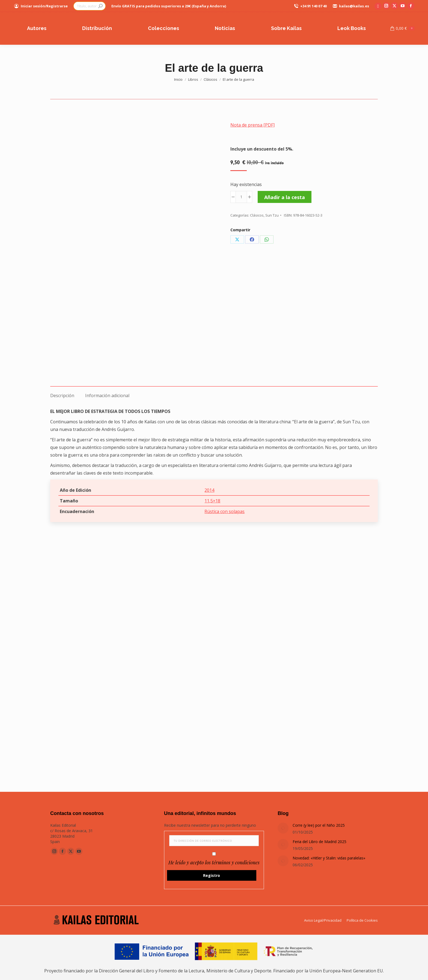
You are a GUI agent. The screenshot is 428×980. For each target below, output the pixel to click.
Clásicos (257, 215)
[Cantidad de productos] (241, 197)
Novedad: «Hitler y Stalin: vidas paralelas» (329, 858)
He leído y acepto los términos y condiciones (214, 862)
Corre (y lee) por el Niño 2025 (319, 825)
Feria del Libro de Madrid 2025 (319, 842)
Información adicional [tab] (107, 395)
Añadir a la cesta (285, 197)
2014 (209, 490)
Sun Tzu (272, 215)
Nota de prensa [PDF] (252, 125)
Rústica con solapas (225, 511)
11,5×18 (212, 501)
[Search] (90, 6)
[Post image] (283, 828)
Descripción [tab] (62, 395)
